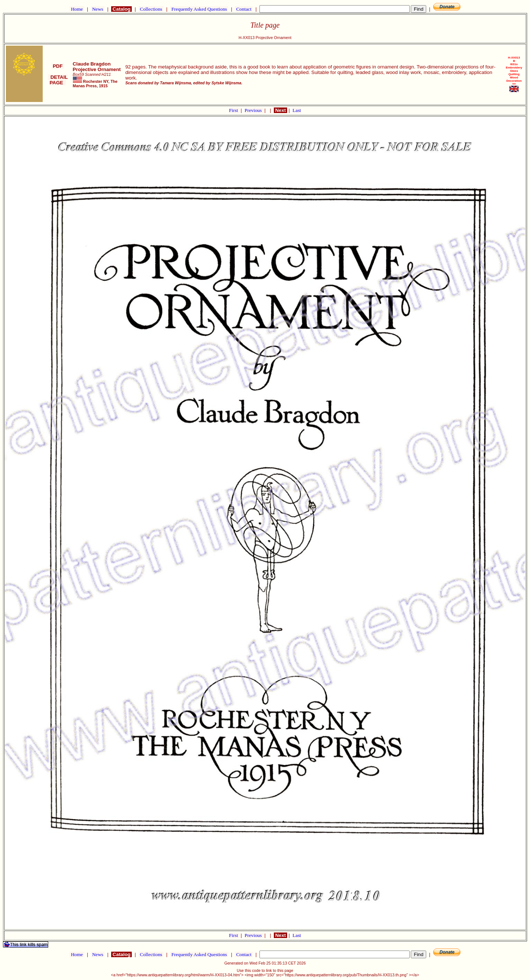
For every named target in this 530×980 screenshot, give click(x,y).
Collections (151, 9)
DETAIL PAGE (58, 80)
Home (77, 9)
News (98, 9)
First (234, 110)
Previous (254, 110)
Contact (244, 9)
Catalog (121, 9)
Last (297, 110)
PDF (58, 66)
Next (280, 110)
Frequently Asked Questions (199, 9)
